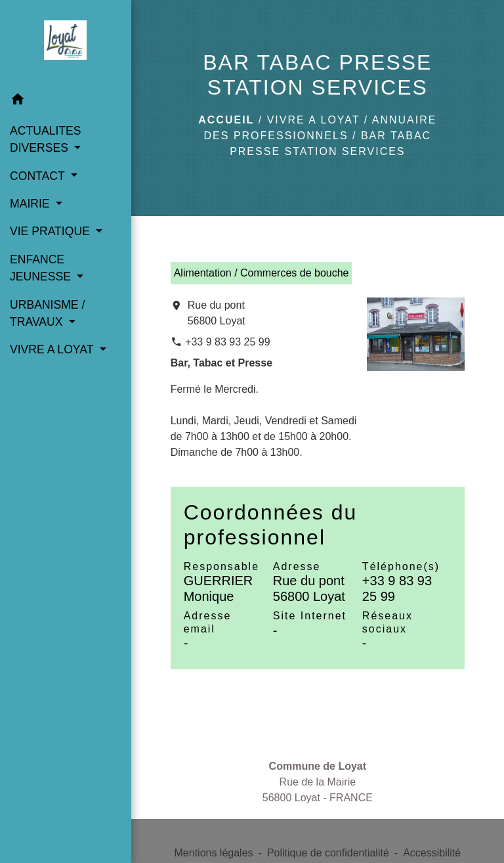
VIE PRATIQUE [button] (52, 231)
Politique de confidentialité (328, 853)
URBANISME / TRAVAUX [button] (47, 313)
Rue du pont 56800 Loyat (217, 313)
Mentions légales (214, 853)
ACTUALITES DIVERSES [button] (46, 139)
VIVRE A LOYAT (314, 120)
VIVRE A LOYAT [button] (53, 349)
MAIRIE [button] (31, 204)
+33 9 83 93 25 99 (227, 342)
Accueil (226, 120)
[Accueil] (65, 43)
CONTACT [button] (39, 176)
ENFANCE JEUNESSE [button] (42, 268)
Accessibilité (432, 853)
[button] (66, 101)
